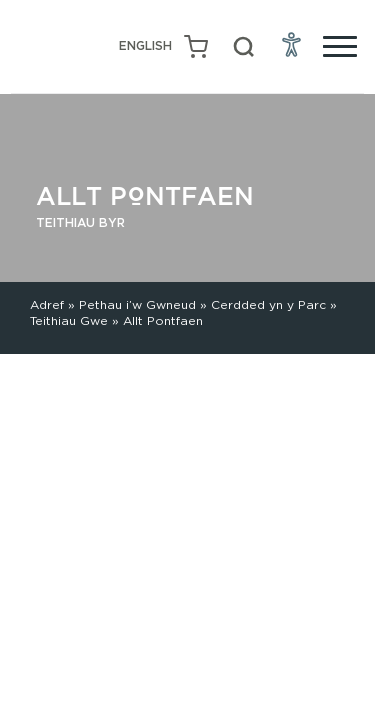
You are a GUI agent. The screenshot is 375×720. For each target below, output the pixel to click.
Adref (47, 304)
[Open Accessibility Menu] (292, 44)
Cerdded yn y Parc (268, 304)
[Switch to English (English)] (145, 46)
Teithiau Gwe (69, 320)
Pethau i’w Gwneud (137, 304)
